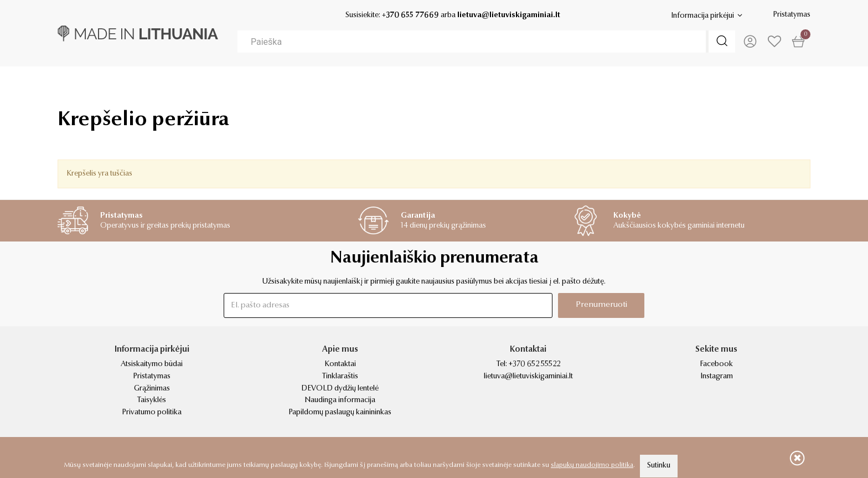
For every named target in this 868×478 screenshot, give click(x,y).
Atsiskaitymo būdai (152, 364)
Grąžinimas (152, 389)
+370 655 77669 (410, 16)
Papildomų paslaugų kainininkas (340, 413)
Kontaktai (340, 364)
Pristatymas (792, 15)
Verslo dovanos (126, 83)
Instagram (717, 377)
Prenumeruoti (601, 305)
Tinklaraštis (340, 377)
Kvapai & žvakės (610, 83)
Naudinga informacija (340, 400)
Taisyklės (152, 400)
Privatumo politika (152, 413)
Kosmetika (743, 83)
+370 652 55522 (534, 364)
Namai (486, 83)
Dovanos (260, 83)
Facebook (716, 364)
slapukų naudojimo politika (592, 465)
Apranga (377, 83)
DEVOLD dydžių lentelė (340, 389)
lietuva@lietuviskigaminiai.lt (509, 16)
